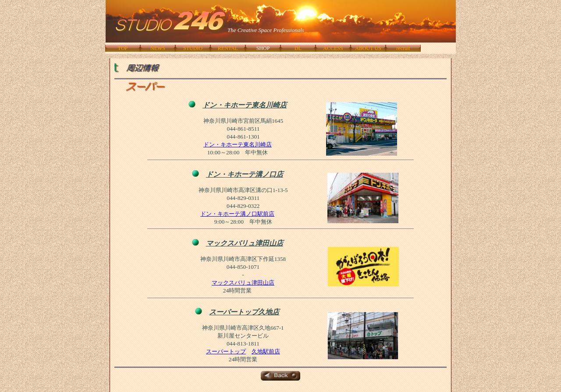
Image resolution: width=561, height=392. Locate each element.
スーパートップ (226, 351)
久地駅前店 (266, 351)
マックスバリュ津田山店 (243, 283)
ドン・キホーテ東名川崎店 (238, 144)
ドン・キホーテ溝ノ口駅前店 (237, 214)
